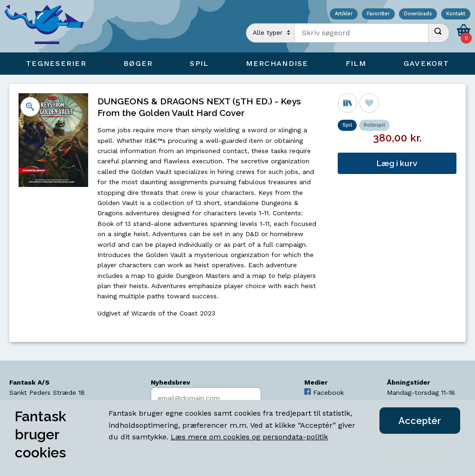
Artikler (344, 14)
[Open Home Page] (49, 26)
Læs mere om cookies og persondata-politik (249, 437)
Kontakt (456, 14)
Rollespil (374, 125)
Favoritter (378, 14)
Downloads (418, 14)
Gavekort (426, 63)
